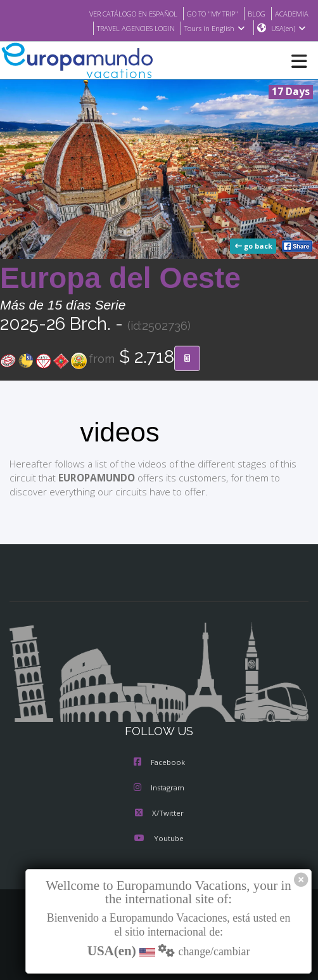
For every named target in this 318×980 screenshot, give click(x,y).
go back (255, 247)
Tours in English (214, 29)
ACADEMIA (290, 13)
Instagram (159, 788)
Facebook (159, 763)
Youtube (159, 839)
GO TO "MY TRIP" (205, 13)
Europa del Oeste (120, 278)
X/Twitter (159, 814)
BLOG (253, 13)
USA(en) (289, 29)
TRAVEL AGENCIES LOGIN (129, 29)
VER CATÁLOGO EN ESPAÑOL (118, 13)
